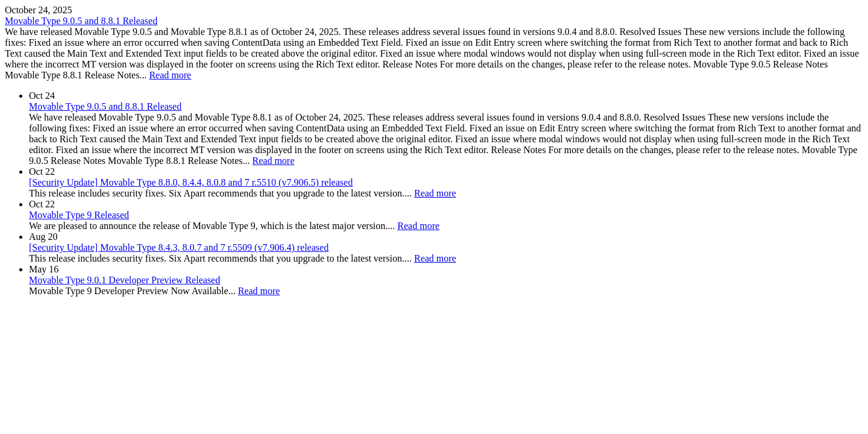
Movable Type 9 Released (79, 215)
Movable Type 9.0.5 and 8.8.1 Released (81, 21)
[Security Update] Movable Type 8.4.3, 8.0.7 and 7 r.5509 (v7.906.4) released (179, 247)
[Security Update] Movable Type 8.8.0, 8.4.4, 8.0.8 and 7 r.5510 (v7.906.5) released (191, 182)
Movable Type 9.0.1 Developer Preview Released (124, 280)
